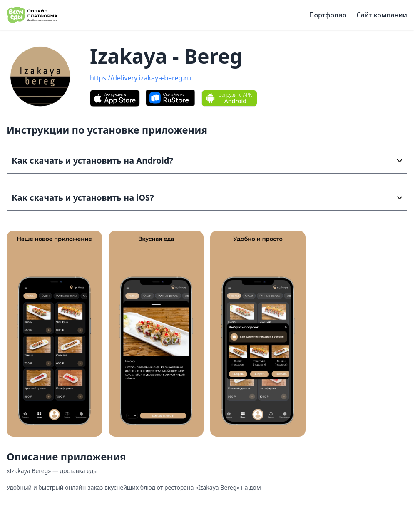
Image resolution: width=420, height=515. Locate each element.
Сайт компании (382, 15)
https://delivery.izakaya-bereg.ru (140, 78)
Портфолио (328, 15)
